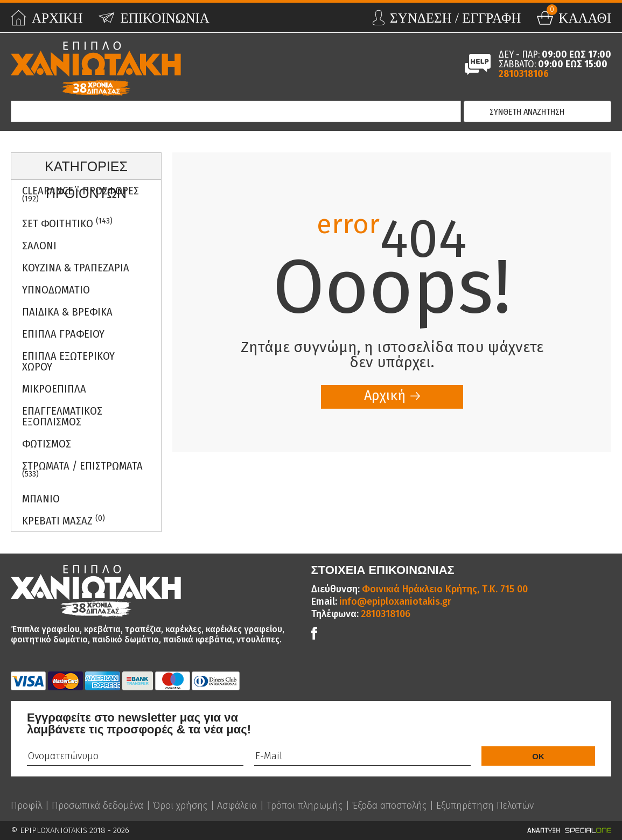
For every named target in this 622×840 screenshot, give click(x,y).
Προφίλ (26, 806)
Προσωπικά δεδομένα (97, 806)
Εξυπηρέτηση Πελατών (485, 806)
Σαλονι (39, 246)
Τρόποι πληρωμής (305, 806)
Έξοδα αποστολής (389, 806)
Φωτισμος (47, 444)
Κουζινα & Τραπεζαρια (76, 268)
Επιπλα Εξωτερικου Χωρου (68, 361)
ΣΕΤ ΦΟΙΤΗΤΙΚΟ (67, 223)
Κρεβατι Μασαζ (64, 520)
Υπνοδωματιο (56, 290)
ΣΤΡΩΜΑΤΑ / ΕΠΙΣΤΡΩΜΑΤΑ (82, 469)
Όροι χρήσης (180, 806)
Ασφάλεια (237, 806)
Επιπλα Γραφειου (63, 334)
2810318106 (524, 74)
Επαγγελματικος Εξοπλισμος (62, 416)
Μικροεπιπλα (54, 389)
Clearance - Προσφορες (81, 194)
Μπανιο (41, 499)
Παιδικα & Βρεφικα (67, 312)
